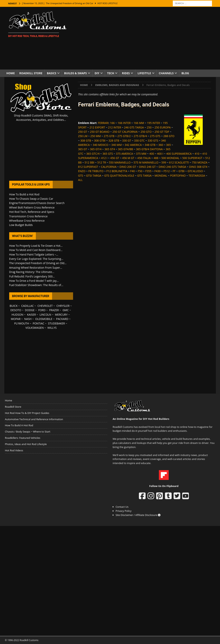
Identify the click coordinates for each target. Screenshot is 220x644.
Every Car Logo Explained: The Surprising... (36, 259)
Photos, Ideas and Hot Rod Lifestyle (26, 444)
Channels (166, 73)
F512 (167, 171)
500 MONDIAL (170, 158)
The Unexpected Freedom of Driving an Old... (38, 263)
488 (156, 158)
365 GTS (108, 154)
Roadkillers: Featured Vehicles (23, 438)
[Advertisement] (144, 38)
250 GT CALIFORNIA (125, 132)
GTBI (182, 171)
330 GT (127, 140)
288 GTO (169, 136)
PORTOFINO (178, 176)
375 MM (141, 154)
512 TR (102, 162)
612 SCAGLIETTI (179, 162)
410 (197, 154)
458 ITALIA (144, 158)
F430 (157, 171)
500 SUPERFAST (192, 158)
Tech (111, 73)
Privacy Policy (124, 511)
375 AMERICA (124, 154)
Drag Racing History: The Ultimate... (32, 272)
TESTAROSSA (197, 176)
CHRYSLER (63, 306)
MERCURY (61, 315)
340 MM (116, 145)
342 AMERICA (133, 145)
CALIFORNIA (109, 167)
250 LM (83, 136)
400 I (160, 154)
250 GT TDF (162, 132)
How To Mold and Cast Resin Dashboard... (36, 250)
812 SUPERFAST (88, 167)
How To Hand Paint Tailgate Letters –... (34, 254)
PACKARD (62, 319)
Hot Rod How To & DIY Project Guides (27, 413)
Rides (126, 73)
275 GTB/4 (140, 136)
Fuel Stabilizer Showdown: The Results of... (36, 285)
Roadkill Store (31, 73)
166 (112, 123)
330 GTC (139, 140)
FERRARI (103, 123)
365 (168, 145)
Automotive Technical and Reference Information (34, 419)
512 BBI (90, 162)
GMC (66, 310)
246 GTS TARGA (134, 127)
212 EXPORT (97, 127)
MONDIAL (161, 176)
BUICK (14, 306)
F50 (140, 171)
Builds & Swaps (75, 73)
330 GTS (153, 140)
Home (11, 73)
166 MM (139, 123)
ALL (80, 180)
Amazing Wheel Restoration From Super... (36, 268)
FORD (42, 310)
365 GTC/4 (93, 154)
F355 (148, 171)
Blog (185, 73)
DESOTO (16, 310)
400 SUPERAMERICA (179, 154)
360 (161, 145)
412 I (104, 158)
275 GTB (109, 136)
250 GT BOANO (100, 132)
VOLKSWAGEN (35, 328)
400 (152, 154)
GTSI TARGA (94, 176)
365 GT (82, 149)
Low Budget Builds (21, 225)
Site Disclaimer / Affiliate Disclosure (138, 515)
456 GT (115, 158)
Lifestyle (144, 73)
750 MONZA (200, 162)
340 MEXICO (100, 145)
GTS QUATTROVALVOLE (119, 176)
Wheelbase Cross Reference (27, 221)
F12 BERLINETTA (117, 171)
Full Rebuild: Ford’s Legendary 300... (32, 276)
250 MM (96, 136)
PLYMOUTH (22, 323)
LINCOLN (45, 315)
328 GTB (114, 140)
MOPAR (16, 319)
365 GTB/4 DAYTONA (149, 149)
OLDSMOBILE (44, 319)
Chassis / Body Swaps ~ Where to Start (28, 432)
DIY (97, 73)
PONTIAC (38, 323)
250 (149, 127)
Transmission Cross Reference (28, 216)
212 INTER (115, 127)
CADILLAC (27, 306)
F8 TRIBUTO (96, 171)
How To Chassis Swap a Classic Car (31, 199)
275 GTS (155, 136)
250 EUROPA (163, 127)
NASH (28, 319)
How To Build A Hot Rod (19, 425)
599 (164, 162)
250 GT (82, 132)
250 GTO (146, 132)
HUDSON (17, 315)
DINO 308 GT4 (198, 167)
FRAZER (54, 310)
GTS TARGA (144, 176)
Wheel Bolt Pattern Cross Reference (32, 207)
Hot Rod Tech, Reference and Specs (32, 212)
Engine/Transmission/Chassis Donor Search (37, 203)
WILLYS (52, 328)
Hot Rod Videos (14, 450)
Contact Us (122, 507)
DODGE (30, 310)
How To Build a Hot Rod (24, 194)
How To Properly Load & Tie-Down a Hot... (36, 246)
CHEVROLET (45, 306)
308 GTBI (100, 140)
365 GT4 (110, 149)
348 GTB (150, 145)
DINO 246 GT (147, 167)
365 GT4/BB (125, 149)
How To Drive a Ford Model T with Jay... (34, 281)
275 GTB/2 (124, 136)
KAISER (31, 315)
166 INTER (124, 123)
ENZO (82, 171)
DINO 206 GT (128, 167)
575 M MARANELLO (146, 162)
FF (174, 171)
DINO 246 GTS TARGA (172, 167)
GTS (81, 176)
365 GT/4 (96, 149)
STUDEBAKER (56, 323)
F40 (133, 171)
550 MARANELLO (120, 162)
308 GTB (86, 140)
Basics (52, 73)
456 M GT (128, 158)
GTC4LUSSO (195, 171)
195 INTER (153, 123)
